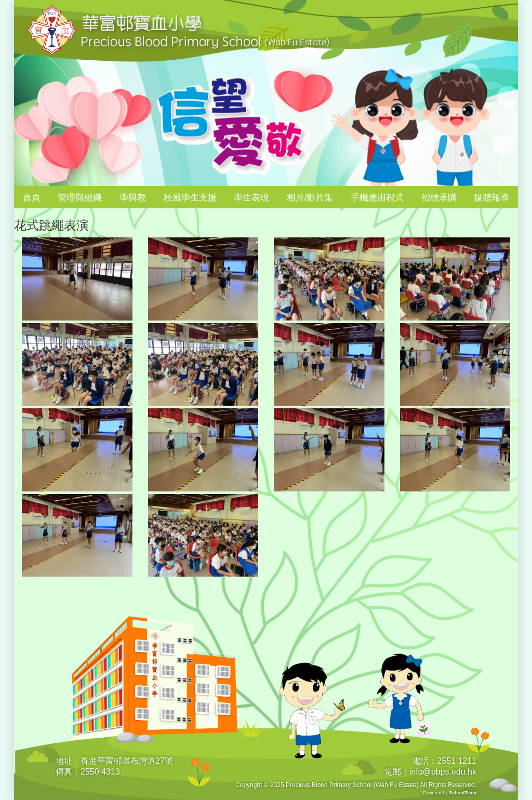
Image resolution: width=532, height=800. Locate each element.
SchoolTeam (463, 793)
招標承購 (439, 198)
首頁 (32, 198)
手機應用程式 (377, 198)
